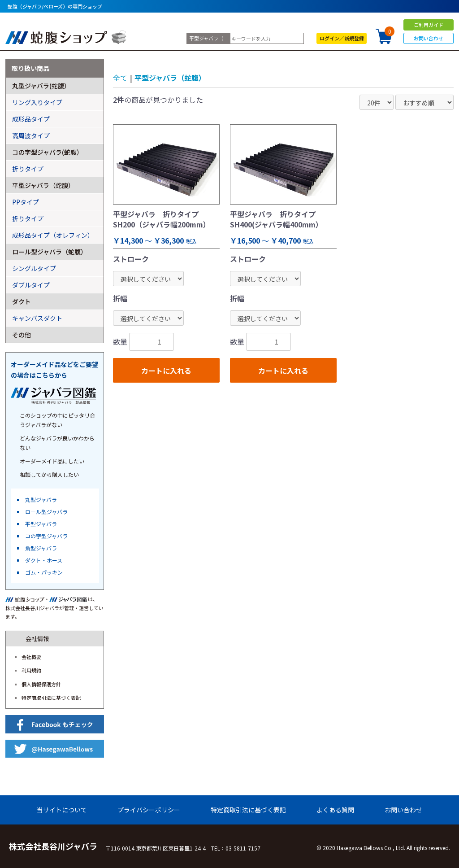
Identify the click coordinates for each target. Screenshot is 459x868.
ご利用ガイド (429, 25)
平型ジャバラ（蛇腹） (170, 78)
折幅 (120, 298)
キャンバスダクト (37, 318)
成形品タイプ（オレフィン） (53, 235)
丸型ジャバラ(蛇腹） (41, 86)
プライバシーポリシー (149, 810)
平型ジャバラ (41, 524)
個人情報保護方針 (41, 684)
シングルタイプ (34, 268)
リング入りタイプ (37, 102)
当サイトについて (62, 810)
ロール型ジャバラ (46, 512)
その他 (22, 335)
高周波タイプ (31, 135)
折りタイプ (28, 169)
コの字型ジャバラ (46, 536)
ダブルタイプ (31, 285)
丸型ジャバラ (41, 499)
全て (120, 78)
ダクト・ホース (44, 560)
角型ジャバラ (41, 548)
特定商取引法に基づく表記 (51, 698)
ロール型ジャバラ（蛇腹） (50, 252)
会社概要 (31, 657)
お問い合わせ (429, 38)
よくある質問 (335, 810)
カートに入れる (166, 371)
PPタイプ (26, 202)
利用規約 (31, 670)
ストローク (131, 259)
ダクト (22, 301)
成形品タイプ (31, 119)
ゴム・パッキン (44, 572)
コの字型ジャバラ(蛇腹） (48, 152)
